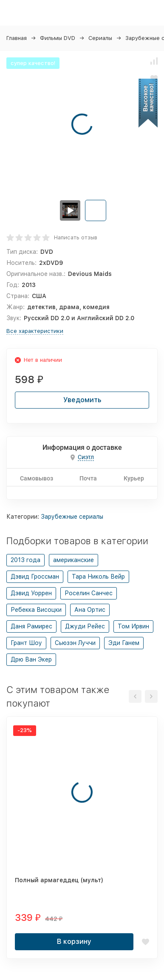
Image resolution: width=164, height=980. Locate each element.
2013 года (25, 560)
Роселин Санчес (89, 593)
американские (74, 560)
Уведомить (82, 400)
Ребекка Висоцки (36, 610)
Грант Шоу (26, 643)
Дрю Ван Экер (31, 659)
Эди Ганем (124, 643)
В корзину (74, 942)
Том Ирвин (133, 626)
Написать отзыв (76, 237)
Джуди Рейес (85, 626)
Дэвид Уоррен (31, 593)
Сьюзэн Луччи (75, 643)
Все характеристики (35, 331)
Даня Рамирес (31, 626)
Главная (17, 38)
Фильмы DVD (58, 38)
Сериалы (100, 38)
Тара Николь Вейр (98, 577)
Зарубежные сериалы (72, 517)
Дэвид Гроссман (35, 577)
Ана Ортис (90, 610)
